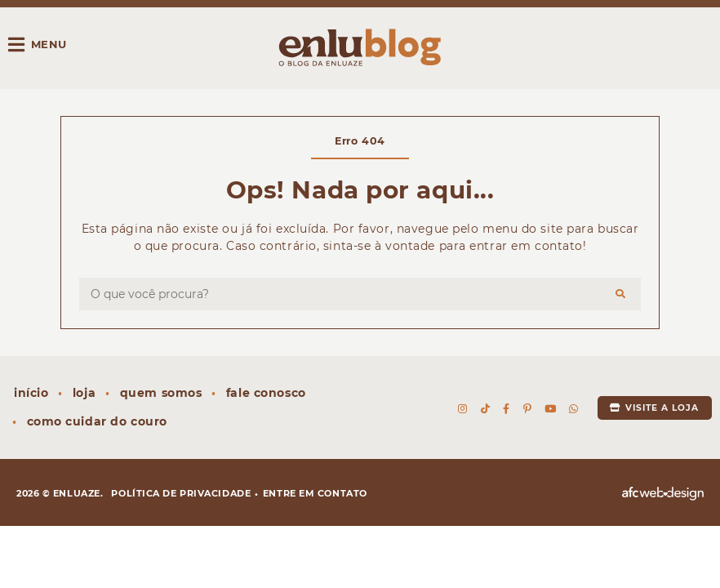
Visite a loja (654, 408)
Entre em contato (315, 493)
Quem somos (161, 393)
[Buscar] (621, 294)
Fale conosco (266, 393)
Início (31, 393)
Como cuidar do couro (97, 421)
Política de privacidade (181, 493)
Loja (84, 393)
